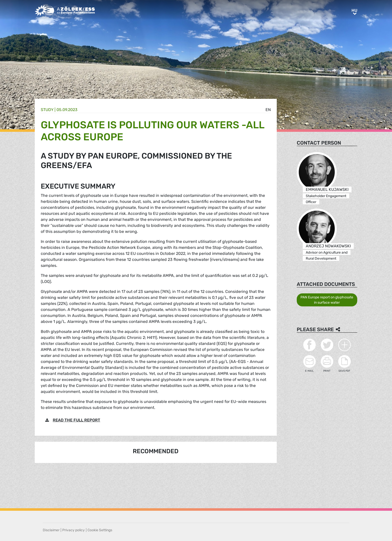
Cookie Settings (100, 530)
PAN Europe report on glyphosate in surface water (327, 300)
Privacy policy (73, 530)
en (268, 110)
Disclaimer (51, 530)
